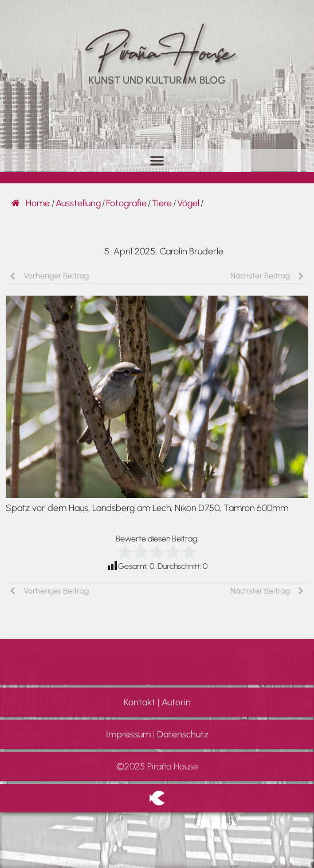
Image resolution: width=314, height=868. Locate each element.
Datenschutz (183, 734)
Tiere (162, 203)
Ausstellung (78, 203)
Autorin (176, 702)
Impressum (128, 734)
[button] (157, 160)
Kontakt (140, 702)
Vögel (188, 203)
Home (31, 203)
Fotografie (126, 203)
